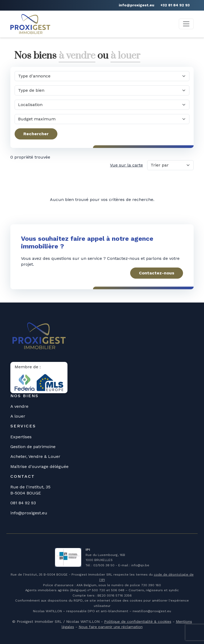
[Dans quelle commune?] (102, 105)
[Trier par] (170, 165)
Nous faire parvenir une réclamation (111, 627)
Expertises (21, 437)
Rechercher (36, 134)
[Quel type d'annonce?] (102, 76)
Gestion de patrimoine (33, 447)
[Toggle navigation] (186, 24)
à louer (125, 56)
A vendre (19, 406)
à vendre (77, 56)
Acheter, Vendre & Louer (35, 456)
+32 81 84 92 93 (175, 5)
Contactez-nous (157, 273)
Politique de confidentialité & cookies (138, 621)
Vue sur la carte (126, 165)
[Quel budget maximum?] (102, 119)
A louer (18, 416)
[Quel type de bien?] (102, 90)
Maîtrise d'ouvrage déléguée (39, 466)
